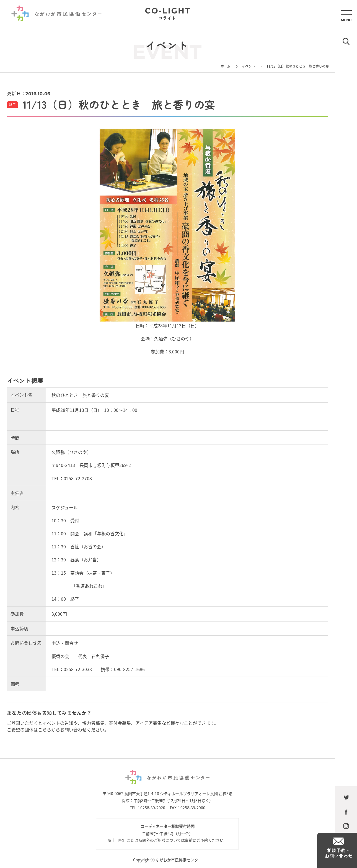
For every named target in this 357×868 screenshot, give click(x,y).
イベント (249, 66)
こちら (45, 730)
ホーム (226, 66)
